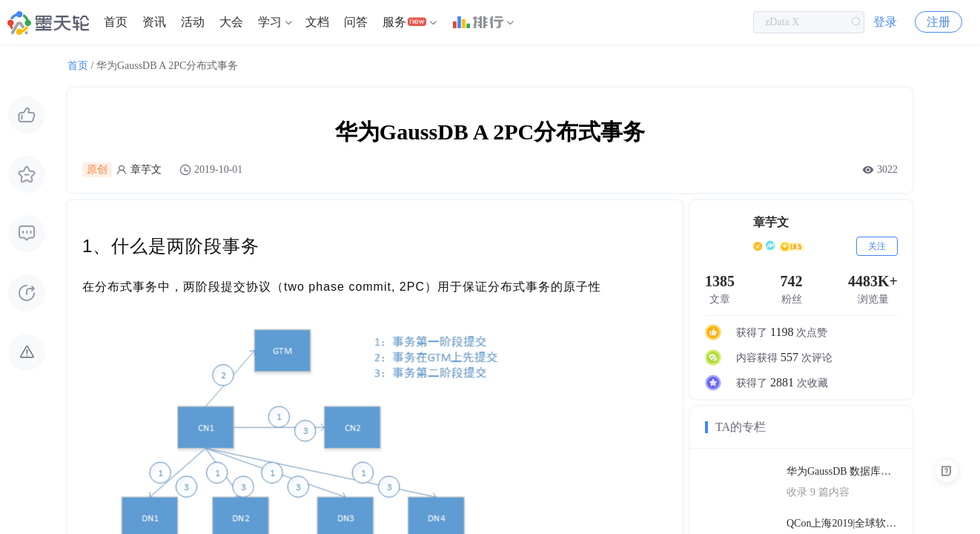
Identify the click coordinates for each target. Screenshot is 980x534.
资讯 (154, 22)
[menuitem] (116, 22)
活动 (193, 22)
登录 (885, 22)
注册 (938, 22)
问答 (356, 22)
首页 (116, 22)
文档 (317, 22)
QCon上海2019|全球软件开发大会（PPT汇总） (842, 523)
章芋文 (146, 169)
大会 (231, 22)
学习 (270, 22)
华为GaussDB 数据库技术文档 (842, 471)
